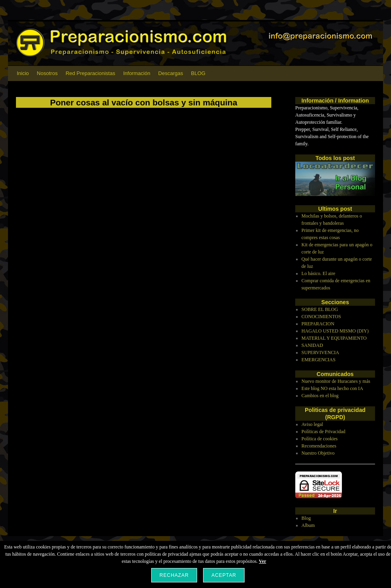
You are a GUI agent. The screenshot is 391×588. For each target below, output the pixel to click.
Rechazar (174, 575)
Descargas (171, 73)
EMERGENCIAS (319, 360)
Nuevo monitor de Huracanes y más (336, 381)
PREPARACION (318, 324)
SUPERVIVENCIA (320, 352)
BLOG (198, 73)
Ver (263, 561)
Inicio (23, 73)
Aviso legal (312, 424)
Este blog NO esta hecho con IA (333, 388)
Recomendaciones (319, 446)
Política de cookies (320, 439)
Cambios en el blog (320, 396)
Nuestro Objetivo (318, 453)
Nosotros (47, 73)
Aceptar (224, 575)
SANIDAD (312, 345)
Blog (306, 518)
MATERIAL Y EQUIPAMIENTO (334, 338)
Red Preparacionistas (90, 73)
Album (308, 525)
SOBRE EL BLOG (320, 309)
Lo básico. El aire (319, 273)
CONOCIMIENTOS (321, 317)
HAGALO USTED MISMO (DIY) (335, 331)
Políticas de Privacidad (324, 432)
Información (137, 73)
